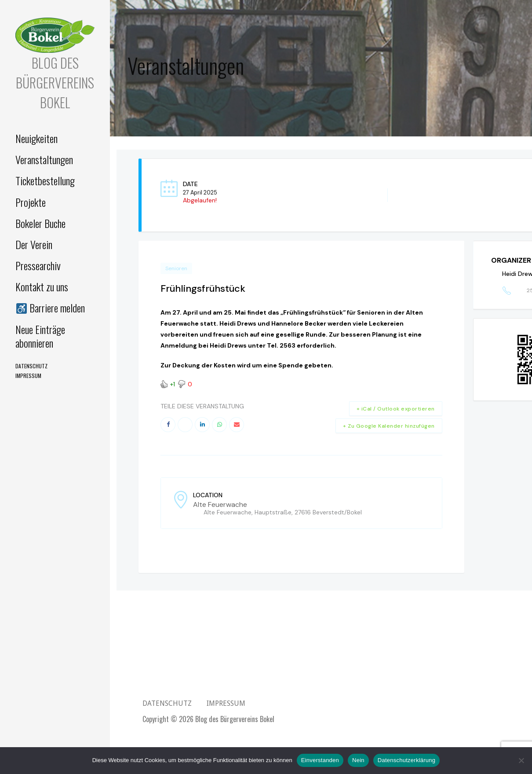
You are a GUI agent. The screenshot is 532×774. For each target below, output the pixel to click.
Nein (358, 760)
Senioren (176, 268)
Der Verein (34, 244)
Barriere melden (50, 308)
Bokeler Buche (40, 223)
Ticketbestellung (45, 180)
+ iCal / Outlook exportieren (396, 409)
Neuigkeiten (36, 138)
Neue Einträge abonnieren (40, 336)
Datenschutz (31, 366)
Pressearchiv (38, 265)
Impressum (28, 376)
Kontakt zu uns (42, 286)
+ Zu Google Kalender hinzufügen (389, 426)
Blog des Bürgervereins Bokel (55, 83)
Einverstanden (320, 760)
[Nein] (521, 760)
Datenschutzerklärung (406, 760)
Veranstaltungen (44, 159)
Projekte (31, 202)
